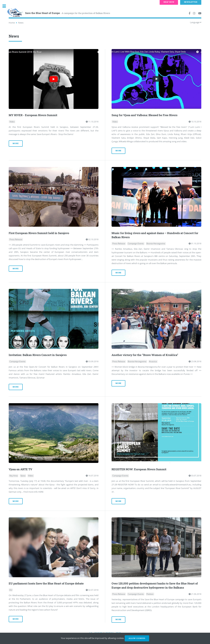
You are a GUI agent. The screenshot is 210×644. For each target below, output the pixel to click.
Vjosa (23, 476)
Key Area (14, 476)
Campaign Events (136, 244)
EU (11, 590)
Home (12, 23)
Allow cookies (137, 638)
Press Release (16, 239)
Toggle (6, 6)
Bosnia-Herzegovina (156, 244)
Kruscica (153, 361)
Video (12, 122)
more (16, 143)
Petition (150, 594)
